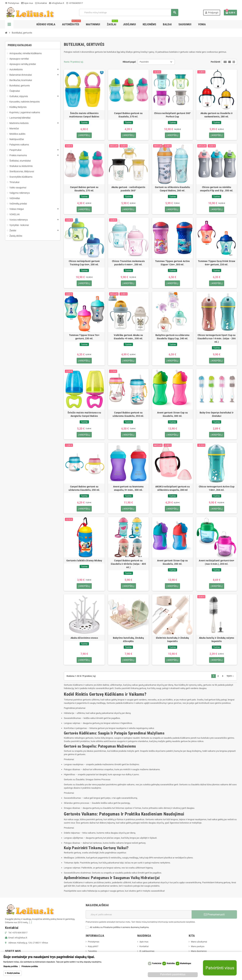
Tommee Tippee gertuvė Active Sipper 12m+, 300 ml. (173, 263)
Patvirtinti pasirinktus (173, 974)
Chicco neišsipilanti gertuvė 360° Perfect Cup (172, 115)
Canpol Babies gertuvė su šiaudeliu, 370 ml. (128, 115)
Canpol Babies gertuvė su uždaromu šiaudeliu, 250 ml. (84, 488)
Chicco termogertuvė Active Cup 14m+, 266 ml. (217, 488)
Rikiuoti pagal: (129, 62)
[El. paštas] (139, 915)
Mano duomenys (199, 951)
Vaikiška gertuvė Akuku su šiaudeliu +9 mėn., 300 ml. (128, 337)
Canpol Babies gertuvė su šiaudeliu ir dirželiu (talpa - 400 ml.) (128, 564)
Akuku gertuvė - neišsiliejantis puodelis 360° (128, 189)
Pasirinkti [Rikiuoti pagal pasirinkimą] (144, 62)
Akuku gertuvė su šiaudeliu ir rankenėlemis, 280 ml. (217, 115)
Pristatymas (12, 3)
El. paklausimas (147, 951)
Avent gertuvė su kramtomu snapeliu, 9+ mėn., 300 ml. (128, 488)
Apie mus (27, 3)
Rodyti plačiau (13, 973)
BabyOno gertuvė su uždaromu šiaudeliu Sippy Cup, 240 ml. (173, 337)
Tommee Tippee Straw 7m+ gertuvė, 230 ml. (84, 337)
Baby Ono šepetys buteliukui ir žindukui (217, 414)
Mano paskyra (198, 947)
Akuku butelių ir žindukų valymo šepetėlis (217, 640)
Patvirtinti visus (220, 968)
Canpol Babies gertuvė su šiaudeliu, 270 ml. (84, 189)
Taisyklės (92, 951)
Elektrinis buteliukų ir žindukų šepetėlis (173, 640)
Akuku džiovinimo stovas (84, 638)
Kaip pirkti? (93, 947)
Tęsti (230, 676)
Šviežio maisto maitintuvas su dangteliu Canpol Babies (84, 414)
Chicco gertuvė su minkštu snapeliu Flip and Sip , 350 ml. (217, 189)
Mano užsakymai (199, 942)
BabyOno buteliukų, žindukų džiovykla (128, 640)
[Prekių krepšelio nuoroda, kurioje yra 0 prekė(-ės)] (230, 13)
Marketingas (186, 963)
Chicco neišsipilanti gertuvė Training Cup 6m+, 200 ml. (84, 263)
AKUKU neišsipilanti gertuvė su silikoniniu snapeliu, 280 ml (173, 488)
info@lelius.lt (56, 3)
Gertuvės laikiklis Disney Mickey (84, 561)
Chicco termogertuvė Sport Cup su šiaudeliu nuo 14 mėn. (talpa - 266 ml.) (217, 339)
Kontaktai (41, 3)
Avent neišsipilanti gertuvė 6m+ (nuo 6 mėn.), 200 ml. (217, 563)
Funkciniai (157, 963)
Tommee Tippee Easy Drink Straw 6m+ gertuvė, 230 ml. (217, 263)
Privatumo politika (30, 966)
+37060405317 (74, 3)
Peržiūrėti (215, 62)
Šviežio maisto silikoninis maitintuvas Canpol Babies (84, 115)
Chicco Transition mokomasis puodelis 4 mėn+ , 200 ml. (128, 263)
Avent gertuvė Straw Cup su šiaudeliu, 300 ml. (172, 414)
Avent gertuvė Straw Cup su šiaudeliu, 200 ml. (172, 563)
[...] (31, 923)
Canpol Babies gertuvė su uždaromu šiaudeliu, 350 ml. (128, 414)
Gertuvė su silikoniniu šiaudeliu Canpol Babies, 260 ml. (173, 189)
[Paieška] (129, 12)
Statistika (171, 963)
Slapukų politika (11, 966)
